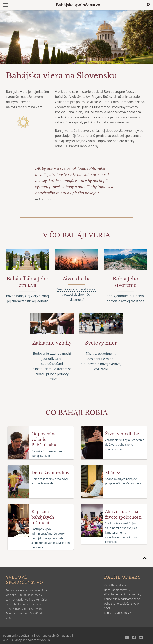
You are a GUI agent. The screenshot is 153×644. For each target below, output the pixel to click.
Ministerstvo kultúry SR (119, 613)
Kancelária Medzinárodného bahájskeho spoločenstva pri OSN (122, 604)
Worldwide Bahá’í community (123, 594)
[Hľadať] (148, 5)
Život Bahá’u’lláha (115, 585)
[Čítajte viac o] (76, 235)
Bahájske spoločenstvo (78, 5)
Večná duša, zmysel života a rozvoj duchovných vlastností (76, 294)
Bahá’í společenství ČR (118, 590)
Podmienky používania (18, 636)
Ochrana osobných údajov (53, 636)
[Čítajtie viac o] (27, 282)
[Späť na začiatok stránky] (145, 559)
